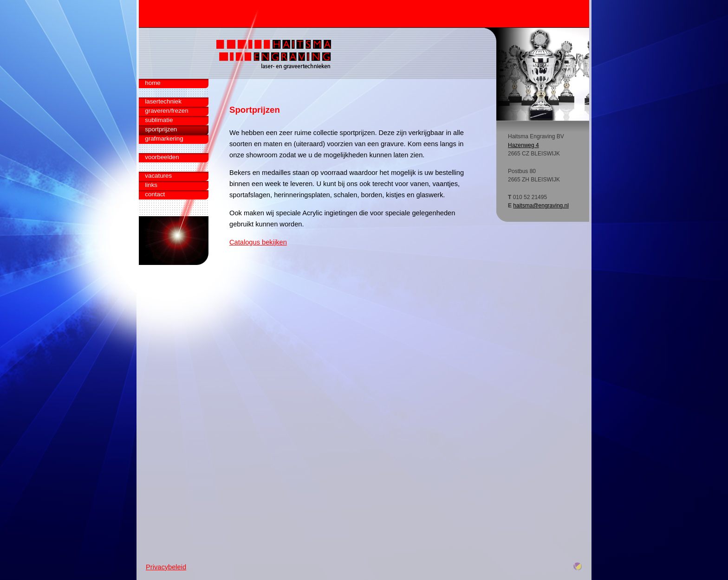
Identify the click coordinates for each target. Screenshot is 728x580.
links (151, 185)
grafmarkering (164, 139)
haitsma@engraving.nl (541, 206)
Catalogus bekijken (258, 242)
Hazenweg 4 (523, 145)
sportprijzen (161, 129)
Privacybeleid (166, 567)
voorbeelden (162, 157)
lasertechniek (163, 101)
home (153, 83)
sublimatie (159, 120)
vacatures (158, 176)
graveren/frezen (166, 111)
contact (155, 194)
